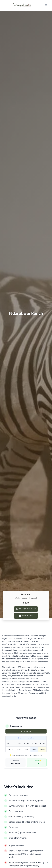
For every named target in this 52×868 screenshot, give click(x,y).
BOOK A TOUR (26, 731)
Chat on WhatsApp (26, 609)
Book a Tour (26, 616)
